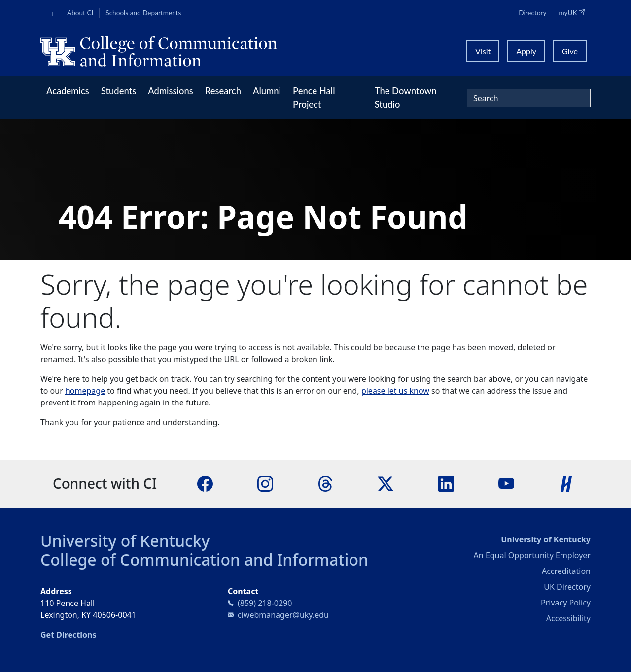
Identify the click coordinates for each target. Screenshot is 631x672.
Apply (526, 51)
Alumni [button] (267, 91)
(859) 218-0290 (265, 603)
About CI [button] (80, 13)
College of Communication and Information (204, 559)
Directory (532, 13)
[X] (386, 483)
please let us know (395, 391)
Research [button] (223, 91)
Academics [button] (68, 91)
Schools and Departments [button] (143, 13)
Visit (483, 51)
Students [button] (119, 91)
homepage (85, 391)
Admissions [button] (171, 91)
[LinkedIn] (446, 483)
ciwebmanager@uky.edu (283, 615)
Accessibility (568, 618)
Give (570, 51)
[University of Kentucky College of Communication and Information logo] (247, 51)
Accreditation (566, 571)
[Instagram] (265, 483)
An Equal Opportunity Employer (532, 555)
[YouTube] (506, 483)
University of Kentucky (125, 541)
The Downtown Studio (406, 98)
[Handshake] (566, 483)
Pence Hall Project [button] (314, 98)
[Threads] (325, 483)
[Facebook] (205, 483)
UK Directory (567, 587)
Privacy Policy (566, 603)
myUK (575, 12)
